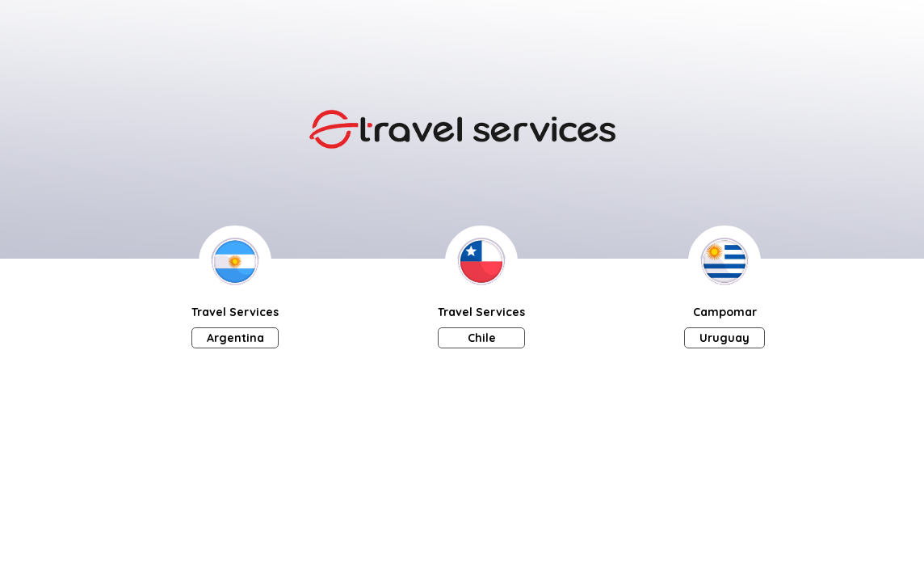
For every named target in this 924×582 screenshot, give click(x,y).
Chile (482, 338)
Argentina (235, 338)
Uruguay (724, 338)
